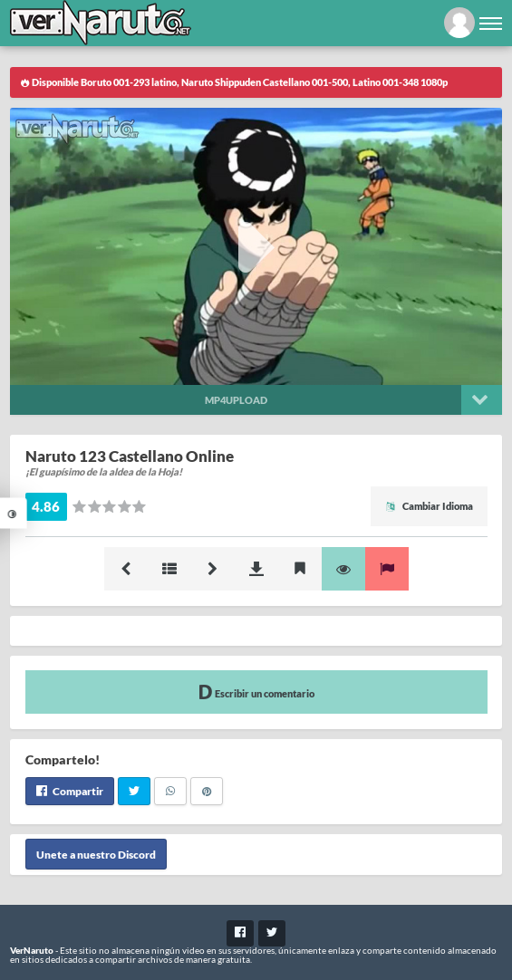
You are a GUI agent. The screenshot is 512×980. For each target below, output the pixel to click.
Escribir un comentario (256, 692)
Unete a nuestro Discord (96, 854)
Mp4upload (236, 400)
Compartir (70, 791)
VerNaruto (32, 950)
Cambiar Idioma (429, 506)
